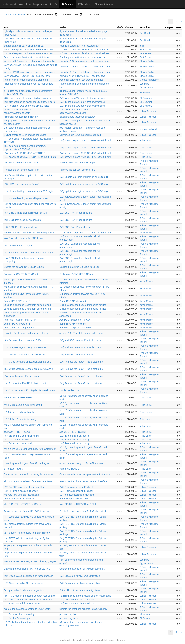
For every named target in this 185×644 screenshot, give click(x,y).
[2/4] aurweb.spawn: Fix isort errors (22, 376)
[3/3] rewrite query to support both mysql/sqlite (28, 98)
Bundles (84, 4)
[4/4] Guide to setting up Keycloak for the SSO (28, 362)
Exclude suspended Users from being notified (27, 305)
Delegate (168, 27)
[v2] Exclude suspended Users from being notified (29, 233)
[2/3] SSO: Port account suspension (22, 220)
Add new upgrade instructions (19, 499)
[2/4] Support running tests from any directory (27, 533)
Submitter (145, 27)
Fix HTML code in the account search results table (30, 596)
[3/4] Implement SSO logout (18, 245)
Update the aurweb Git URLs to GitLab (24, 267)
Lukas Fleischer (148, 111)
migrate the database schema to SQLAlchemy (28, 609)
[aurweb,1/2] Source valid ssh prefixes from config (85, 67)
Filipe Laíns (146, 140)
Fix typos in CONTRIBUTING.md (21, 274)
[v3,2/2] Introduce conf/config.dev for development (30, 390)
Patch (7, 27)
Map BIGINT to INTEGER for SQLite (23, 504)
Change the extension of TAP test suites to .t (27, 569)
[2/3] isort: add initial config (18, 440)
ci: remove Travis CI (14, 469)
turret (142, 46)
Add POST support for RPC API (20, 320)
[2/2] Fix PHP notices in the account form (25, 487)
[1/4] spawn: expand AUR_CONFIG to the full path (85, 140)
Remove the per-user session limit (21, 170)
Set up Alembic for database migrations (24, 590)
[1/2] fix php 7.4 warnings (17, 618)
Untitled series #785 (70, 390)
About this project (105, 4)
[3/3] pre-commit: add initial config (21, 436)
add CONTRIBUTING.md (17, 432)
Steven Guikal (147, 61)
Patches (67, 4)
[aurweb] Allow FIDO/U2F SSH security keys (27, 76)
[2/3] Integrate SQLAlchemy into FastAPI (25, 347)
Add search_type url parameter (20, 328)
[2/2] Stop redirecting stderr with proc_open (26, 198)
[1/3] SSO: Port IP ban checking (76, 213)
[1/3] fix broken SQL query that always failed (82, 98)
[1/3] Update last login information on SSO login (84, 177)
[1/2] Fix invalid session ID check (76, 487)
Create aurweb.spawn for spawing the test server (29, 474)
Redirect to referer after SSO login (21, 163)
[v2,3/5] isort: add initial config (19, 412)
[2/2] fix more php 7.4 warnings (20, 614)
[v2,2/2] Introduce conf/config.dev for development (30, 449)
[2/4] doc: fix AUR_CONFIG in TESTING (24, 153)
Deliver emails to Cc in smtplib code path (25, 135)
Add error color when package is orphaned (26, 80)
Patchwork (10, 4)
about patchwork (117, 640)
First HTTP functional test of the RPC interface (28, 481)
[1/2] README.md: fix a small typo (77, 600)
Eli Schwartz (146, 93)
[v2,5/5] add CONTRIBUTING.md (21, 398)
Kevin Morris (146, 233)
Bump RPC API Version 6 (17, 301)
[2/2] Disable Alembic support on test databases (28, 576)
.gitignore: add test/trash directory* (21, 117)
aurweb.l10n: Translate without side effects (26, 333)
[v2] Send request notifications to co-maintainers (29, 53)
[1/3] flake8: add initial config (74, 436)
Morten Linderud (148, 129)
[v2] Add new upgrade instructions (21, 495)
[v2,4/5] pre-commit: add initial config (23, 405)
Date (131, 27)
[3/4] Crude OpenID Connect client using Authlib (28, 369)
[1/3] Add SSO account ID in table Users (80, 340)
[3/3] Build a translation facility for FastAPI (25, 213)
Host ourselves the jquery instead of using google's (30, 561)
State (178, 27)
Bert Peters (145, 50)
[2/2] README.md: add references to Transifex (28, 600)
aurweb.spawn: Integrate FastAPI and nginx (26, 463)
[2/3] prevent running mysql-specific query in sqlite (30, 102)
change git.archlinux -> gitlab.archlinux (24, 46)
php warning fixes (68, 614)
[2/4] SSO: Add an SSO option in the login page (28, 253)
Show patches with (16, 15)
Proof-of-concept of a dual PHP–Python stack (27, 511)
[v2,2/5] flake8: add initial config (20, 419)
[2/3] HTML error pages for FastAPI (22, 184)
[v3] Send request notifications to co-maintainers (29, 50)
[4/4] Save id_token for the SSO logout (24, 238)
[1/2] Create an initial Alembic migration (80, 576)
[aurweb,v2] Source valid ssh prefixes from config (29, 61)
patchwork (65, 640)
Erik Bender (146, 33)
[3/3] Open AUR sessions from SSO (22, 340)
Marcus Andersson (149, 80)
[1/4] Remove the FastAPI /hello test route (81, 362)
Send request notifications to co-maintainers (26, 57)
